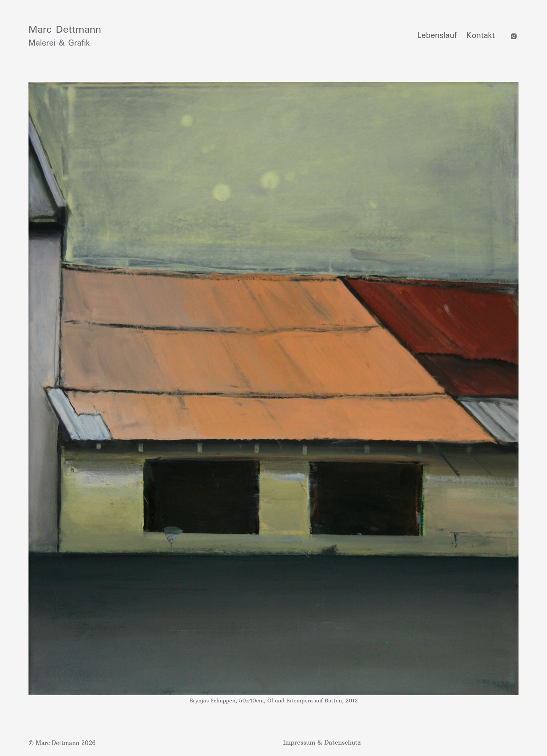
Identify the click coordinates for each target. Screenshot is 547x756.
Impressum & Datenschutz (322, 742)
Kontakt (481, 36)
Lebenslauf (437, 36)
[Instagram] (514, 36)
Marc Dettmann (65, 30)
